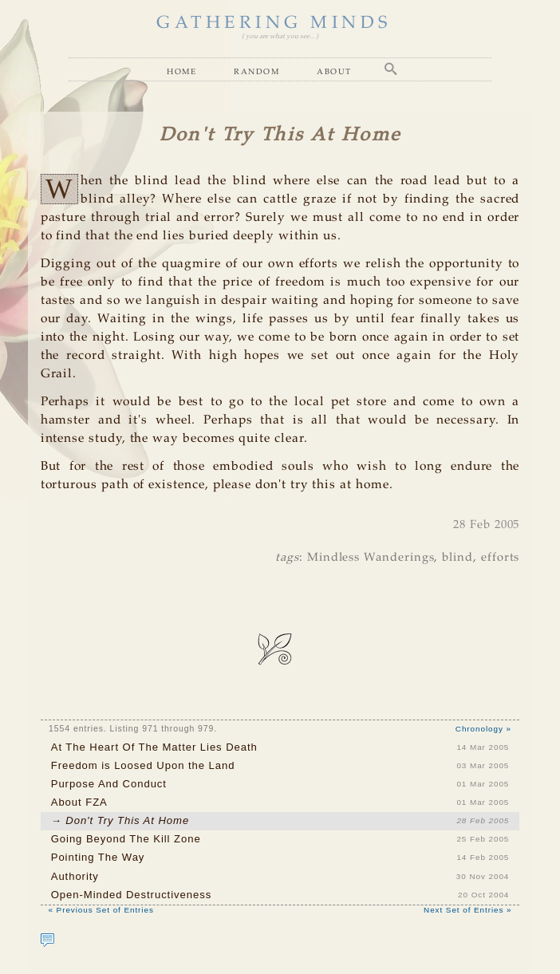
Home (181, 71)
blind (457, 558)
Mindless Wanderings (371, 558)
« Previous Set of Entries (101, 910)
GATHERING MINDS (274, 23)
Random (256, 71)
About (334, 71)
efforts (501, 558)
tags (287, 558)
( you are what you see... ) (280, 36)
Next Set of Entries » (467, 910)
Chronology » (483, 729)
